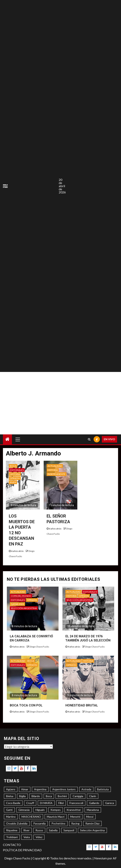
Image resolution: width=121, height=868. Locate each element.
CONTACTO (12, 845)
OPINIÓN (15, 478)
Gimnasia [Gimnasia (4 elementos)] (24, 810)
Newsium (101, 858)
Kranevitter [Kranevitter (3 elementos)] (74, 810)
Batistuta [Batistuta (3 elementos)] (103, 789)
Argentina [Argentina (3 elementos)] (40, 789)
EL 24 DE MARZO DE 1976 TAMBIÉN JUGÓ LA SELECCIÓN (88, 638)
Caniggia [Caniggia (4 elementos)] (78, 796)
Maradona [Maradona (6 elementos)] (93, 810)
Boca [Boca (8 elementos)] (49, 796)
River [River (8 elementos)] (26, 830)
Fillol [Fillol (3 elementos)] (61, 803)
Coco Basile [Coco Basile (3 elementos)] (13, 803)
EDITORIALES (17, 470)
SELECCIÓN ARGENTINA (24, 608)
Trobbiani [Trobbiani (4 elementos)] (12, 837)
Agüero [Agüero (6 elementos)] (11, 789)
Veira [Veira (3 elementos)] (27, 837)
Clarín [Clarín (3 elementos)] (93, 796)
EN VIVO (109, 439)
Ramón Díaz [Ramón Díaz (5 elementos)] (92, 823)
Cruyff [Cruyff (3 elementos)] (30, 803)
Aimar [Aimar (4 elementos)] (25, 789)
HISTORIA (15, 474)
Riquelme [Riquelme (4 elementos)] (12, 830)
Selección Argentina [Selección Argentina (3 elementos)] (92, 830)
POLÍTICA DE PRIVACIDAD (22, 850)
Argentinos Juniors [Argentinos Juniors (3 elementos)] (64, 789)
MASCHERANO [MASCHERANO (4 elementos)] (31, 817)
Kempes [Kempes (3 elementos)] (56, 810)
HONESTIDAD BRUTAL (82, 705)
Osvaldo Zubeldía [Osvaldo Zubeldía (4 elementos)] (17, 823)
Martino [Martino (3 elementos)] (11, 817)
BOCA (13, 466)
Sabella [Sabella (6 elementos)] (53, 830)
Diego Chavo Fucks (39, 647)
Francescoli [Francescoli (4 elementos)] (76, 803)
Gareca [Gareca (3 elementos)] (110, 803)
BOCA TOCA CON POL (26, 705)
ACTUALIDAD (55, 466)
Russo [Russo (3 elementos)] (39, 830)
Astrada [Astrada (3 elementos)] (86, 789)
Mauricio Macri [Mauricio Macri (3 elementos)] (56, 817)
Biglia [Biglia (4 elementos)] (22, 796)
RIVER (13, 482)
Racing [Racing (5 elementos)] (75, 823)
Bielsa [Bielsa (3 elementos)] (10, 796)
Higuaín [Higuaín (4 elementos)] (40, 810)
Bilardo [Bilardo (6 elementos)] (36, 796)
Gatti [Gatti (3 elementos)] (9, 810)
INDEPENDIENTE (56, 474)
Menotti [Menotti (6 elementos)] (75, 817)
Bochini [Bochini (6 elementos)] (62, 796)
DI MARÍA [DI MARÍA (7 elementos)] (46, 803)
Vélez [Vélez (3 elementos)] (39, 837)
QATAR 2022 (17, 604)
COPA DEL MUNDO (21, 596)
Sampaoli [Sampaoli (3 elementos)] (69, 830)
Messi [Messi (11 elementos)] (90, 817)
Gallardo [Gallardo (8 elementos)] (94, 803)
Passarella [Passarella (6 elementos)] (39, 823)
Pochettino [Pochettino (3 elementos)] (58, 823)
